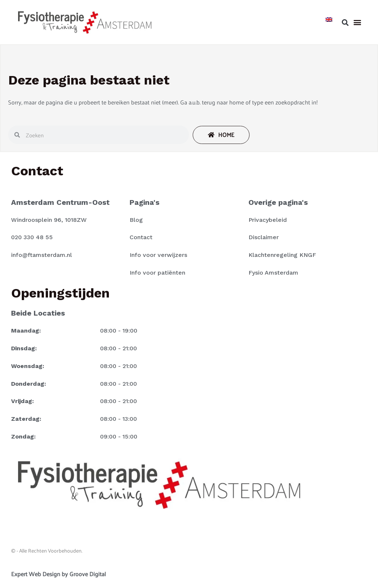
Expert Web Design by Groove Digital (59, 574)
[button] (345, 22)
